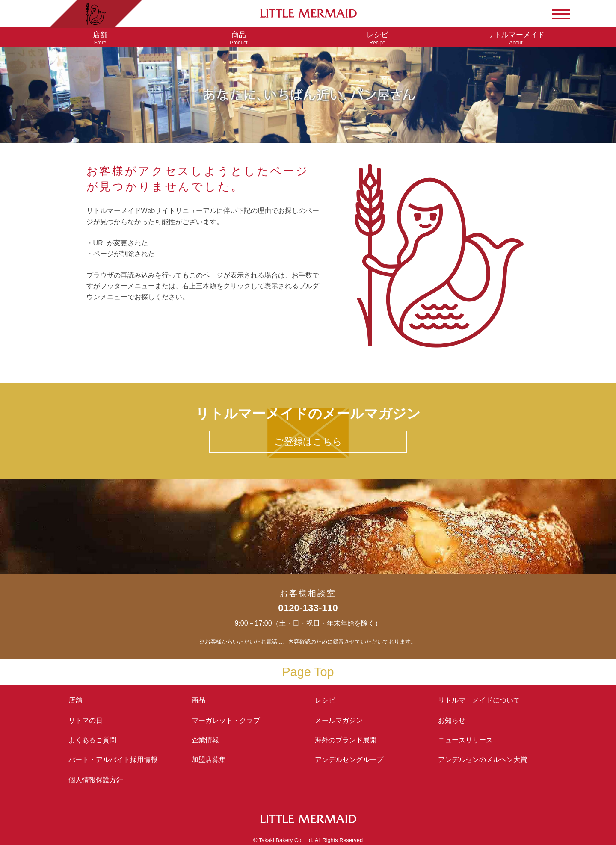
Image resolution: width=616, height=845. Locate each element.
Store (100, 38)
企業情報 (205, 740)
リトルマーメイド (479, 700)
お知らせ (452, 720)
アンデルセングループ (352, 760)
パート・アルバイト (113, 760)
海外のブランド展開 (346, 740)
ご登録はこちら (308, 442)
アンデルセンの (483, 760)
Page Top (308, 672)
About (516, 38)
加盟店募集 (212, 760)
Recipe (377, 38)
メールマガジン (339, 720)
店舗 (75, 700)
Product (239, 38)
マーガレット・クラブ (226, 720)
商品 (198, 700)
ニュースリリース (465, 740)
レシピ (329, 700)
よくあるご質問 (92, 740)
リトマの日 (86, 720)
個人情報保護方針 (96, 780)
